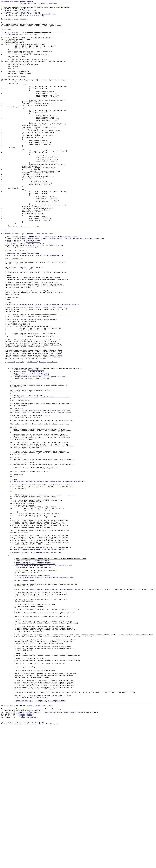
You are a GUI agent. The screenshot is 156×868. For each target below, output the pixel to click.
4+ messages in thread (44, 280)
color (40, 4)
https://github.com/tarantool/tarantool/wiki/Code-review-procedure (34, 306)
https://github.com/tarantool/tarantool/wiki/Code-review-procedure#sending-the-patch (42, 365)
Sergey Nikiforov (33, 289)
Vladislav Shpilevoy (28, 12)
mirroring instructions (35, 863)
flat (25, 280)
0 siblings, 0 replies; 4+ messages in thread (36, 675)
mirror (47, 4)
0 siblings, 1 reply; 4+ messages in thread (21, 14)
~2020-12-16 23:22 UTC (37, 844)
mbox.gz (39, 848)
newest (51, 844)
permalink (46, 16)
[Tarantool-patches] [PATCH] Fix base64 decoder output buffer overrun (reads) (56, 285)
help (33, 4)
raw (54, 16)
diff (3, 45)
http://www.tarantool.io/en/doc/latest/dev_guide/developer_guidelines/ (40, 491)
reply (17, 280)
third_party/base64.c (11, 39)
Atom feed (56, 4)
